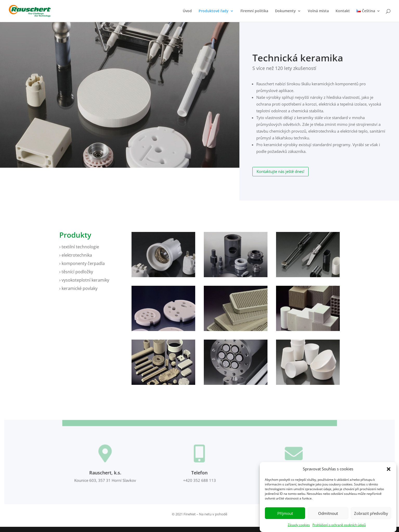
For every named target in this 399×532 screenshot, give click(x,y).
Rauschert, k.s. (109, 474)
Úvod (187, 11)
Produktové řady (214, 11)
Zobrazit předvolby (371, 518)
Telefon (199, 474)
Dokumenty (285, 11)
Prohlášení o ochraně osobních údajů (339, 529)
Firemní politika (254, 11)
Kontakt (343, 11)
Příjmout (285, 518)
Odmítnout (328, 518)
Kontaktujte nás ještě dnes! (280, 171)
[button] (389, 473)
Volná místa (318, 11)
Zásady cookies (299, 529)
